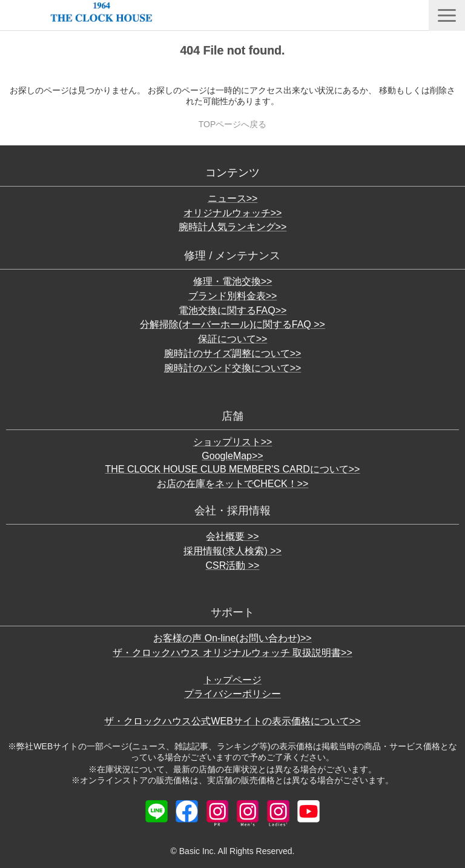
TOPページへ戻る (233, 124)
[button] (447, 15)
